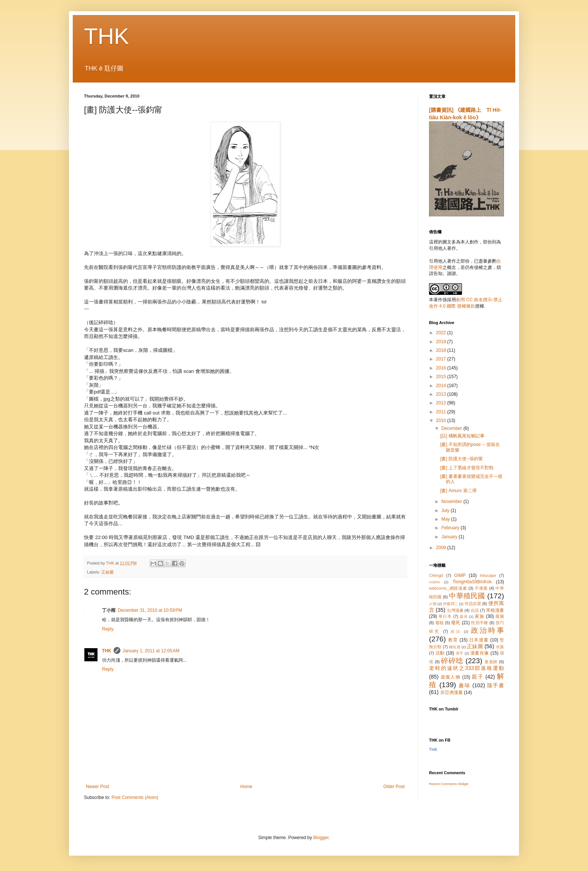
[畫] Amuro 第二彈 (458, 491)
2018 (442, 350)
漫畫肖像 (480, 653)
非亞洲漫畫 (451, 692)
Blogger (321, 838)
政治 (456, 631)
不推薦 (481, 588)
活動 (440, 653)
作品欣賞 (473, 604)
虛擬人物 (451, 677)
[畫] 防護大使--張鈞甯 (462, 459)
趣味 (464, 685)
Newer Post (97, 787)
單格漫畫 (495, 610)
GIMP (460, 575)
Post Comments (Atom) (135, 797)
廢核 (440, 623)
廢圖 (500, 616)
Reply (108, 629)
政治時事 (487, 630)
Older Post (394, 787)
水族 (500, 647)
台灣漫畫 (455, 610)
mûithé (434, 582)
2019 (442, 342)
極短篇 (455, 647)
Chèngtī (436, 575)
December (452, 428)
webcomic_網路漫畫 (448, 588)
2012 (442, 403)
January (450, 537)
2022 (442, 333)
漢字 (460, 653)
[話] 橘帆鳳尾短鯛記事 (462, 436)
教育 (453, 640)
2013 (442, 394)
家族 (480, 616)
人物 (433, 604)
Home (246, 787)
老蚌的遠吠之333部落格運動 (466, 668)
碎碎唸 (452, 661)
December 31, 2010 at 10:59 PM (150, 610)
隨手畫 (496, 685)
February (451, 528)
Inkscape (488, 575)
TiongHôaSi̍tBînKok (472, 582)
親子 (478, 677)
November (452, 502)
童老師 (491, 662)
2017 (442, 359)
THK (106, 36)
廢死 (456, 623)
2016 (442, 368)
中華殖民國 (467, 596)
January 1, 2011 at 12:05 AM (151, 651)
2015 (442, 377)
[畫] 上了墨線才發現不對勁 (467, 468)
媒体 (464, 616)
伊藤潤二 (450, 604)
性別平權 (479, 623)
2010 (442, 420)
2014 (442, 386)
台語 (475, 610)
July (446, 511)
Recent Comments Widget (449, 784)
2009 (442, 548)
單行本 (445, 616)
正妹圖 (107, 572)
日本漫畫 (479, 640)
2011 (442, 412)
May (446, 519)
